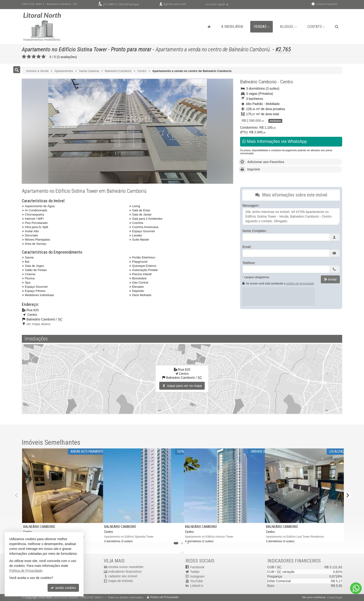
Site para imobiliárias (314, 598)
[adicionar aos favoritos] (96, 536)
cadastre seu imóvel (123, 576)
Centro (287, 82)
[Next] (347, 495)
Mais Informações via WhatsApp (275, 141)
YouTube (197, 581)
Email (246, 247)
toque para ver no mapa (182, 386)
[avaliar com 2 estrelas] (29, 57)
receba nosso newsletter (126, 567)
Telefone (249, 263)
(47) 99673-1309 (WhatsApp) (121, 5)
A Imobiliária (232, 27)
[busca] (337, 27)
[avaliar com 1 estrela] (24, 57)
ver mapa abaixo (39, 324)
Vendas (262, 27)
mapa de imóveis (121, 581)
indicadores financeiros (125, 572)
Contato (316, 27)
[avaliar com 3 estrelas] (34, 57)
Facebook (197, 567)
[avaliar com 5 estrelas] (44, 57)
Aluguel (288, 27)
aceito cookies (63, 588)
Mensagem (250, 206)
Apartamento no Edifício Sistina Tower (65, 49)
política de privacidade (300, 284)
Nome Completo (254, 231)
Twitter (195, 572)
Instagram (197, 576)
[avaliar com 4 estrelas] (39, 57)
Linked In (197, 586)
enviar (330, 279)
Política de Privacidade (164, 598)
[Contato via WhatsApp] (356, 588)
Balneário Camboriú (258, 82)
